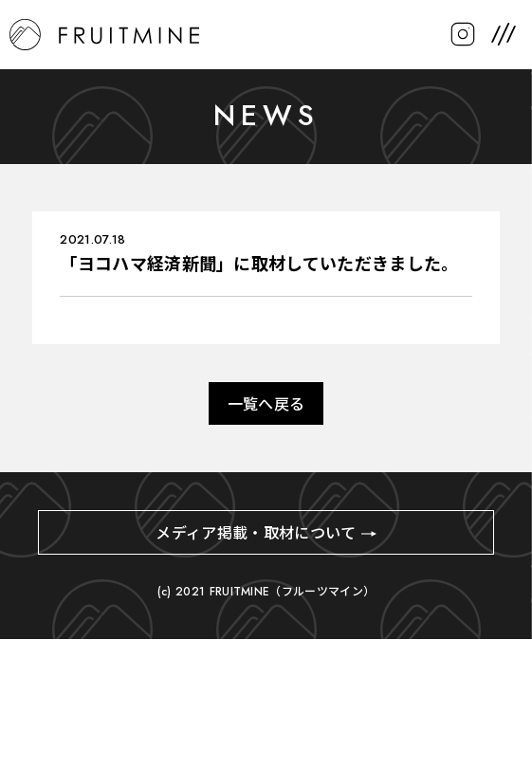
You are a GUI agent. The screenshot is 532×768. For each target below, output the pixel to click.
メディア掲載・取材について (256, 533)
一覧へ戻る (266, 404)
